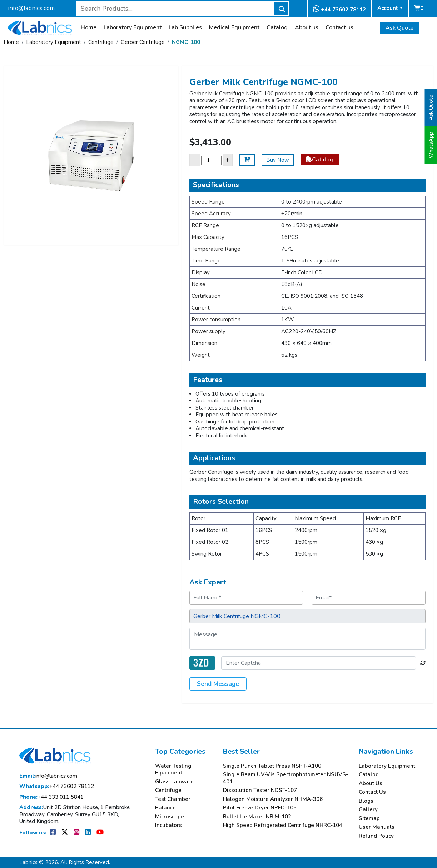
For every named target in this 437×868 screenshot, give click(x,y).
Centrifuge (101, 42)
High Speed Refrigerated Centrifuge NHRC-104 (283, 825)
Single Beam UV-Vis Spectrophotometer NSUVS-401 (285, 778)
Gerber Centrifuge (143, 42)
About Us (371, 784)
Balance (165, 808)
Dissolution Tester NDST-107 (260, 790)
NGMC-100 (186, 42)
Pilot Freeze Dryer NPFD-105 (260, 808)
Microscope (170, 817)
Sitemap (369, 819)
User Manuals (377, 827)
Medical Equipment (234, 28)
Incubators (168, 825)
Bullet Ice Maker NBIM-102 (257, 817)
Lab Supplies (185, 28)
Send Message (218, 684)
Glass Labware (174, 782)
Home (89, 28)
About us (307, 28)
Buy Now (278, 160)
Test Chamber (173, 799)
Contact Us (372, 792)
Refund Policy (376, 836)
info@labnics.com (31, 8)
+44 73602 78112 (339, 9)
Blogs (366, 801)
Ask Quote (399, 28)
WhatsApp (431, 145)
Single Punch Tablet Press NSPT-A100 (272, 766)
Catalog (277, 28)
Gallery (368, 810)
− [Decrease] (195, 160)
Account (388, 8)
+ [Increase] (228, 160)
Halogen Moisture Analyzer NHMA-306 (273, 799)
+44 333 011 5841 (51, 797)
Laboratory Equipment (133, 28)
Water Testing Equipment (173, 770)
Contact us (339, 28)
